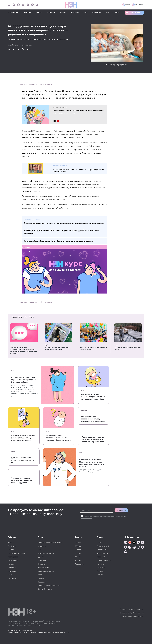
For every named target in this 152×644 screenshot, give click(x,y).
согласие (90, 517)
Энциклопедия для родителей (50, 543)
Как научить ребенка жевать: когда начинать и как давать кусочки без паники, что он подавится (93, 397)
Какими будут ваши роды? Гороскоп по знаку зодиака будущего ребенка (24, 380)
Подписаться (121, 510)
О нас (99, 543)
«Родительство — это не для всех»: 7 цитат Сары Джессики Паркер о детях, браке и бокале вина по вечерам (93, 439)
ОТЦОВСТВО (97, 13)
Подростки (79, 564)
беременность (46, 84)
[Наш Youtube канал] (14, 5)
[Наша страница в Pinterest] (37, 5)
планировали (79, 91)
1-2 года (78, 550)
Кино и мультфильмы (46, 571)
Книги (41, 575)
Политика (101, 575)
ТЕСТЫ (117, 13)
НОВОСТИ (27, 13)
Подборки (48, 345)
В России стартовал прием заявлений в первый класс (93, 348)
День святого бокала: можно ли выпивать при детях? (22, 460)
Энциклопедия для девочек (49, 586)
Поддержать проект (134, 13)
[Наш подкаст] (126, 552)
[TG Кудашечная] (130, 543)
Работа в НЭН (102, 553)
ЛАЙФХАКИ (51, 13)
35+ (40, 550)
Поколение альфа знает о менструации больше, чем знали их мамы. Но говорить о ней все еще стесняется (24, 350)
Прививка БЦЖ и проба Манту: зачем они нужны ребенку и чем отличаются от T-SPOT (92, 463)
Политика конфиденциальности (132, 617)
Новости (13, 345)
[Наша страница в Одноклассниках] (28, 5)
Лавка (126, 5)
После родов (13, 557)
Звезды (41, 578)
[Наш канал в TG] (126, 543)
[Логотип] (71, 5)
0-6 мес (24, 84)
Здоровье (42, 560)
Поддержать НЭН (104, 560)
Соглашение (102, 568)
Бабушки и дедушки (46, 553)
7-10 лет (78, 560)
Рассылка (138, 5)
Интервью (12, 571)
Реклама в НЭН (103, 546)
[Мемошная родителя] (134, 543)
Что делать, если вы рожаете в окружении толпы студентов (22, 480)
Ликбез (83, 391)
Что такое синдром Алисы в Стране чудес (127, 348)
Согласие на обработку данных (132, 613)
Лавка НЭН (101, 557)
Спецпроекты (102, 550)
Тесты (10, 575)
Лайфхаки (84, 410)
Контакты (100, 564)
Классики (42, 582)
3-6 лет (78, 557)
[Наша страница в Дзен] (18, 5)
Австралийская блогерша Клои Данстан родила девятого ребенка (58, 241)
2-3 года (78, 553)
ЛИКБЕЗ (39, 13)
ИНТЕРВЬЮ (75, 13)
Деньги (41, 557)
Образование (43, 568)
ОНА (108, 13)
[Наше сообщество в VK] (23, 5)
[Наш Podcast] (142, 547)
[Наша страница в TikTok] (130, 547)
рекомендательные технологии (56, 632)
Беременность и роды (16, 553)
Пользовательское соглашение (132, 609)
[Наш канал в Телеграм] (32, 5)
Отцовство (42, 546)
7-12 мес (78, 546)
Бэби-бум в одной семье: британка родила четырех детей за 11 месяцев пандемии (61, 232)
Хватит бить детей (45, 589)
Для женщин (13, 560)
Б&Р (85, 13)
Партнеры (12, 578)
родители (34, 84)
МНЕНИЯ (63, 13)
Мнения (117, 345)
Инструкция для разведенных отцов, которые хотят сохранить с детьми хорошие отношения (93, 419)
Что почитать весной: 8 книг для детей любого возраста (57, 348)
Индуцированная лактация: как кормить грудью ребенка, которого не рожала (58, 438)
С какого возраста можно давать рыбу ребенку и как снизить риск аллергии (23, 438)
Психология (43, 564)
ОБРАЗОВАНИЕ (13, 13)
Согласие (100, 571)
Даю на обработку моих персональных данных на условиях (103, 517)
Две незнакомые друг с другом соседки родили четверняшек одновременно (64, 223)
